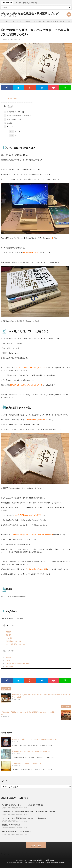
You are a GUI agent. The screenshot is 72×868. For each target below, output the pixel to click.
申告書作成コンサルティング (14, 641)
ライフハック (16, 40)
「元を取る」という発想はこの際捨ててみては (28, 763)
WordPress (61, 862)
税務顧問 (8, 632)
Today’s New (9, 127)
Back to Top (36, 846)
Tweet (10, 98)
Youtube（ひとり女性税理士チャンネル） (18, 663)
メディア (15, 135)
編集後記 (8, 123)
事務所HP (9, 657)
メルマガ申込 (10, 667)
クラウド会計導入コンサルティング (16, 644)
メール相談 (9, 638)
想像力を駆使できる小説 (13, 119)
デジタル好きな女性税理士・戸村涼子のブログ (30, 14)
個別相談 (8, 635)
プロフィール (10, 854)
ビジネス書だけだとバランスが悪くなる (17, 116)
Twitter (8, 660)
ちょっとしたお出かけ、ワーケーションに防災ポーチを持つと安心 (35, 739)
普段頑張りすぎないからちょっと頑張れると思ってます (31, 751)
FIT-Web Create (43, 862)
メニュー (15, 132)
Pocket (15, 98)
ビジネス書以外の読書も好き (14, 112)
